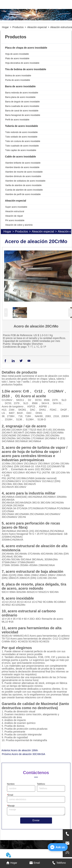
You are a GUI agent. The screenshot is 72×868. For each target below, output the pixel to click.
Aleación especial (37, 27)
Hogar (5, 27)
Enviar (36, 820)
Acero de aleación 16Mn (24, 750)
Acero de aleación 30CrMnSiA (28, 754)
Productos (18, 27)
